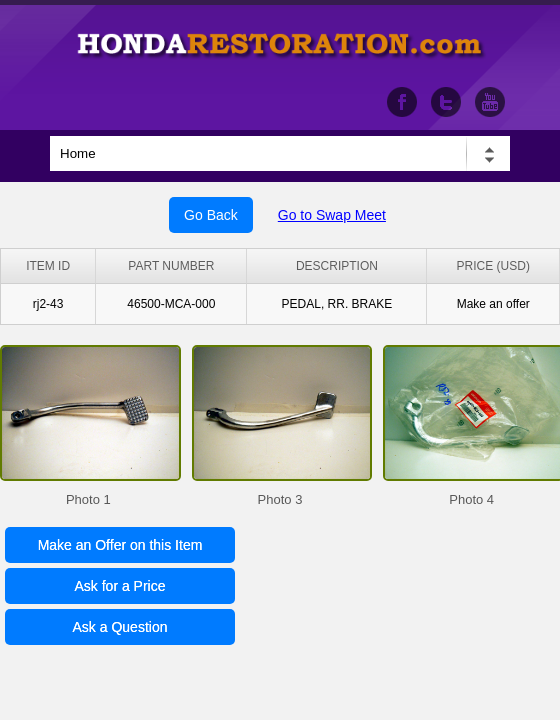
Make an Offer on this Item (120, 545)
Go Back (211, 215)
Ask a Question (120, 627)
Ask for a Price (119, 586)
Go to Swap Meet (332, 215)
